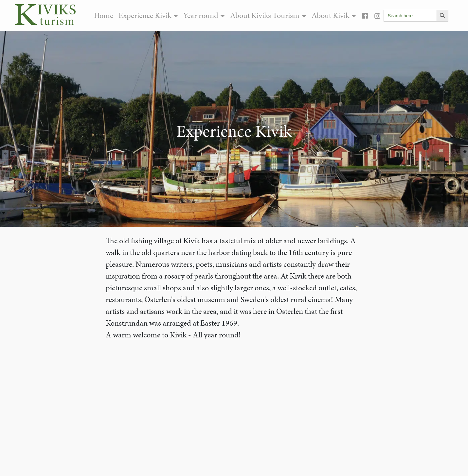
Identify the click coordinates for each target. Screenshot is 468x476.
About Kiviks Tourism (265, 15)
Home (104, 15)
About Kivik (331, 15)
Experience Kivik (145, 15)
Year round (201, 15)
